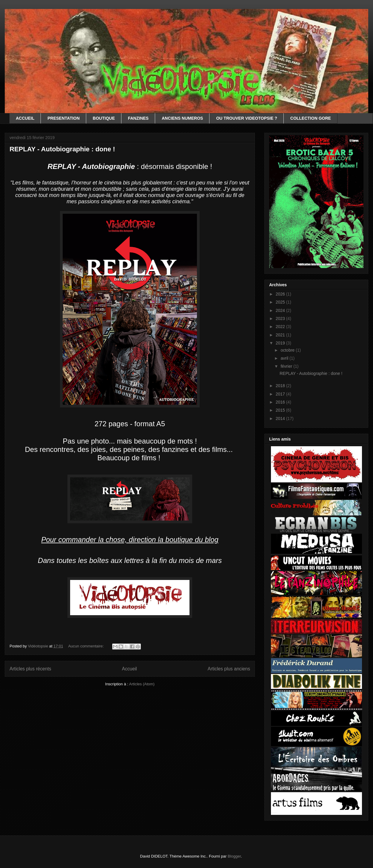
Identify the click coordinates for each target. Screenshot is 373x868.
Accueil (130, 669)
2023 (281, 318)
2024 (281, 310)
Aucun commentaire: (86, 646)
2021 (281, 335)
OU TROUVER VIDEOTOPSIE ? (246, 118)
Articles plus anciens (229, 669)
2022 (281, 327)
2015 (281, 410)
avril (285, 358)
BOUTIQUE (104, 118)
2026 (281, 294)
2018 (281, 386)
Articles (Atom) (142, 684)
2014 (281, 418)
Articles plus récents (30, 669)
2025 (281, 302)
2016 (281, 402)
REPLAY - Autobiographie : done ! (62, 149)
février (287, 366)
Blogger (234, 856)
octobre (288, 350)
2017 (281, 394)
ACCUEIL (25, 118)
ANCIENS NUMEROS (182, 118)
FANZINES (138, 118)
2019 (281, 343)
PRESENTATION (64, 118)
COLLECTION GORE (311, 118)
